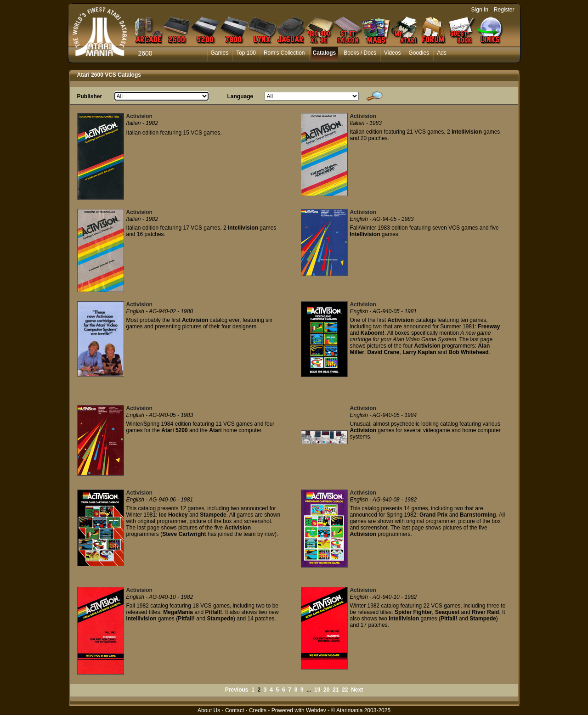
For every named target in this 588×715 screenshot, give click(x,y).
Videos (392, 53)
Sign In (480, 10)
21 (336, 690)
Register (504, 10)
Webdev (316, 710)
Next (357, 690)
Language (240, 96)
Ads (442, 53)
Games (220, 53)
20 (326, 690)
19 (317, 690)
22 (345, 690)
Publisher (90, 96)
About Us (209, 710)
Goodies (419, 53)
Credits (258, 710)
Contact (235, 710)
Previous (237, 690)
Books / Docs (360, 53)
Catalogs (325, 53)
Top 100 (246, 53)
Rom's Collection (284, 53)
